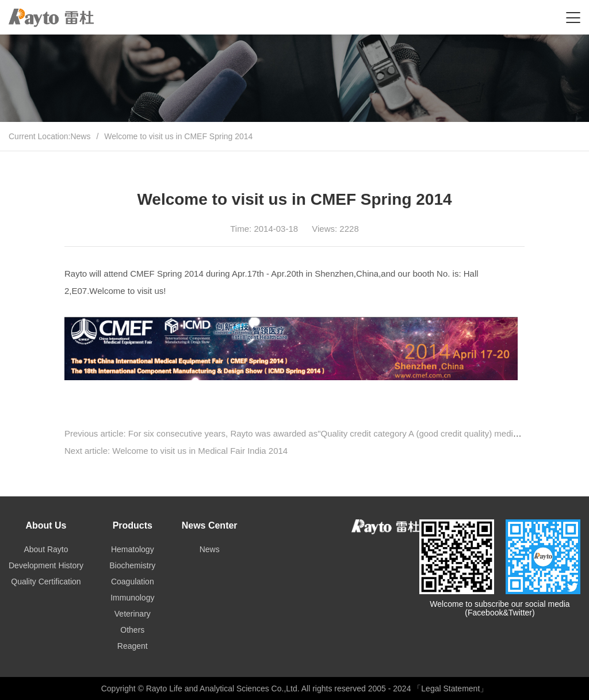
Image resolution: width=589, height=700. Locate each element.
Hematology (133, 549)
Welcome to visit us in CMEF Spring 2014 (178, 136)
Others (132, 630)
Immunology (132, 598)
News (80, 136)
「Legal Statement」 (450, 688)
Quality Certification (46, 582)
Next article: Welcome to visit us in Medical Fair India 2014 (176, 451)
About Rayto (46, 549)
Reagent (133, 646)
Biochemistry (132, 565)
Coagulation (133, 582)
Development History (46, 565)
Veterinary (133, 614)
